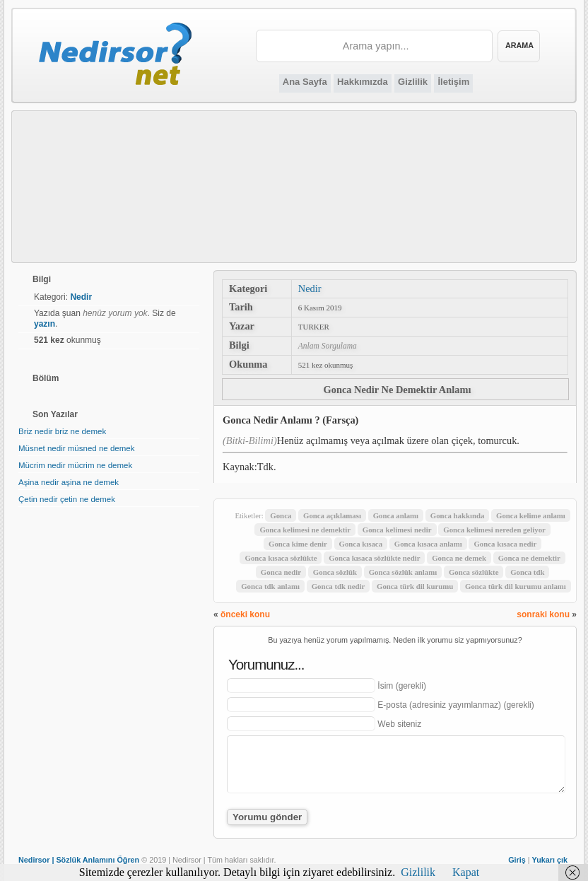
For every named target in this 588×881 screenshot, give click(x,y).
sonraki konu (543, 614)
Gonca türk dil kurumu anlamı (516, 586)
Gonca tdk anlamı (270, 586)
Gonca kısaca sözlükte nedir (374, 558)
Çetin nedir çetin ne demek (67, 499)
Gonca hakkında (458, 515)
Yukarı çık (550, 860)
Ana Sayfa (305, 82)
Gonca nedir (281, 572)
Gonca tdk (527, 572)
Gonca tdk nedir (339, 586)
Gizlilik (413, 82)
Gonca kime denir (298, 544)
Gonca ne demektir (529, 558)
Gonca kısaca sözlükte (281, 558)
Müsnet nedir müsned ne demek (77, 448)
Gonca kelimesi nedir (397, 530)
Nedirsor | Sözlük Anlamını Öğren (79, 860)
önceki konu (245, 614)
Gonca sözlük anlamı (403, 572)
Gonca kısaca (361, 544)
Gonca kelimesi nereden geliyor (494, 530)
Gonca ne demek (459, 558)
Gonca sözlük (335, 572)
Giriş (517, 860)
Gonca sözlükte (474, 572)
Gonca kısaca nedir (505, 544)
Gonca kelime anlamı (531, 515)
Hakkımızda (363, 82)
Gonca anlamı (396, 515)
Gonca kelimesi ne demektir (305, 530)
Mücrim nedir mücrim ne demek (75, 465)
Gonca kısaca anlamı (428, 544)
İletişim (453, 82)
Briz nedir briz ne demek (62, 431)
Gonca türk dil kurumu (415, 586)
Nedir (310, 288)
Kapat (466, 872)
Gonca (281, 515)
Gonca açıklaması (332, 515)
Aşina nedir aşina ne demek (69, 482)
